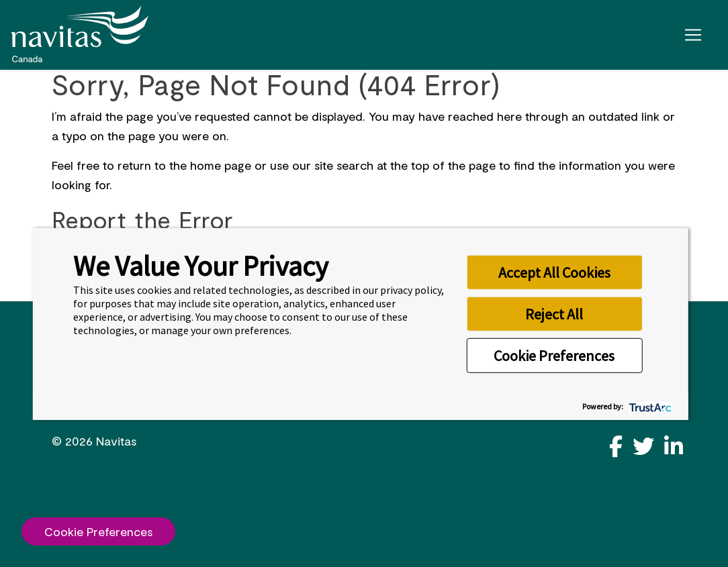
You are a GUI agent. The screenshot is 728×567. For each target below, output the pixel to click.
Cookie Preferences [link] (98, 531)
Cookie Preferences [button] (554, 355)
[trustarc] (648, 406)
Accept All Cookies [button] (554, 272)
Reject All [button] (554, 313)
